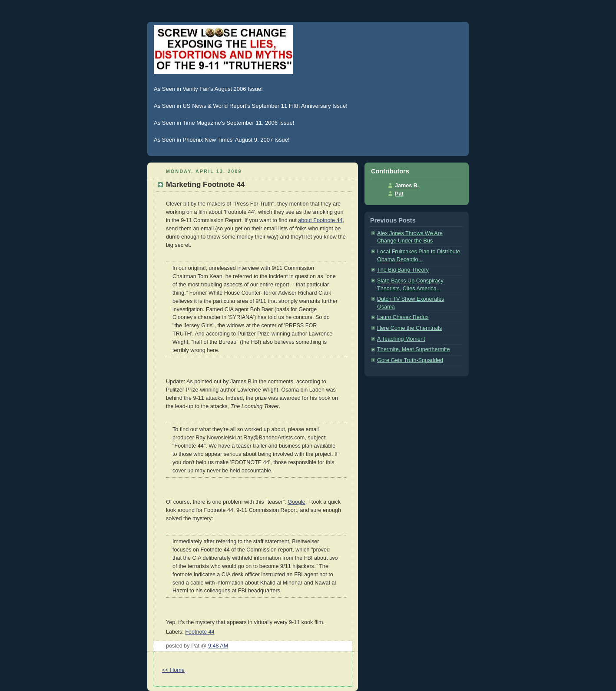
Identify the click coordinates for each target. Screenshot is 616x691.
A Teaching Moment (401, 339)
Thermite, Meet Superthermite (414, 349)
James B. (407, 186)
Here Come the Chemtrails (409, 328)
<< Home (173, 670)
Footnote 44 (200, 632)
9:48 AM (218, 646)
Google (296, 502)
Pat (399, 194)
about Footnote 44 (320, 220)
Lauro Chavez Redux (403, 317)
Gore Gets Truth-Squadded (410, 360)
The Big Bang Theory (403, 270)
